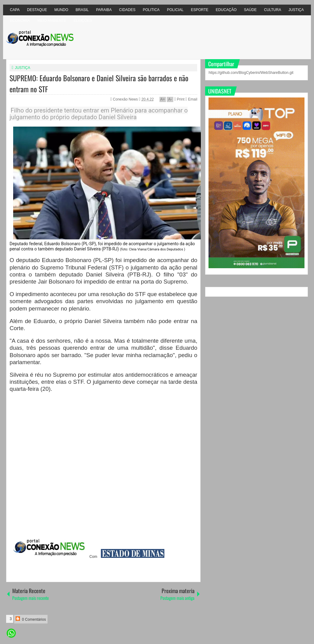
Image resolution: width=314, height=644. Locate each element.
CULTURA (273, 10)
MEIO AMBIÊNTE (52, 21)
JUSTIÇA (296, 10)
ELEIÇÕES (83, 21)
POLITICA (151, 10)
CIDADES (127, 10)
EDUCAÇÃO (226, 10)
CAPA (15, 10)
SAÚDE (250, 10)
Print (179, 99)
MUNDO (61, 10)
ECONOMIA (20, 21)
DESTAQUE (37, 10)
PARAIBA (104, 10)
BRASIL (82, 10)
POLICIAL (175, 10)
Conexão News (126, 99)
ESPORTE (199, 10)
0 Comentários (31, 619)
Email (191, 99)
